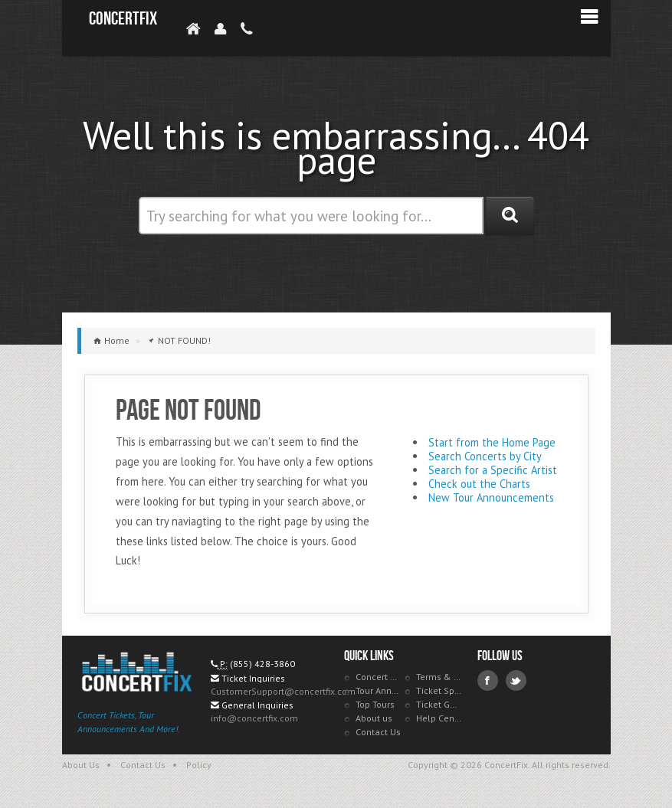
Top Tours (375, 704)
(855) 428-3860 (262, 664)
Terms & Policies (439, 677)
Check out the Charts (479, 484)
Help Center (439, 718)
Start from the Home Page (492, 442)
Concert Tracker (379, 677)
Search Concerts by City (485, 456)
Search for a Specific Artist (493, 470)
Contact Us (378, 732)
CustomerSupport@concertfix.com (283, 691)
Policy (199, 765)
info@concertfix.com (254, 718)
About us (374, 718)
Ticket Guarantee (439, 704)
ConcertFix (123, 19)
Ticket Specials (439, 690)
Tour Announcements (379, 690)
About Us (81, 765)
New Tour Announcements (491, 497)
